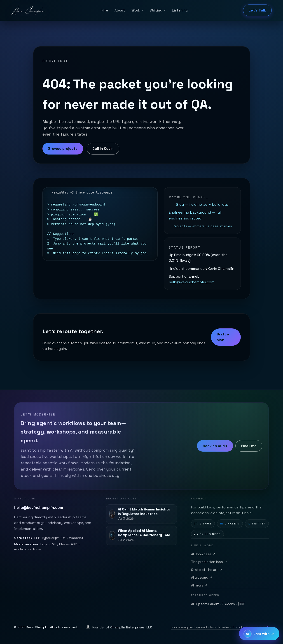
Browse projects (63, 149)
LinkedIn (230, 524)
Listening (180, 10)
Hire (105, 10)
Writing (156, 10)
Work (136, 10)
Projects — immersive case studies (202, 226)
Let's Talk (257, 10)
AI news (199, 586)
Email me (249, 446)
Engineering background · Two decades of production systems (220, 627)
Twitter (257, 524)
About (120, 10)
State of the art (207, 570)
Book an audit (215, 446)
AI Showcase (203, 554)
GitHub (203, 524)
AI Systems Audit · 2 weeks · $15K (218, 604)
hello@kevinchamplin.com (192, 282)
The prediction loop (209, 562)
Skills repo (208, 534)
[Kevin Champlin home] (29, 10)
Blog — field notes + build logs (202, 204)
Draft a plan (223, 337)
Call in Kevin (103, 149)
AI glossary (202, 578)
